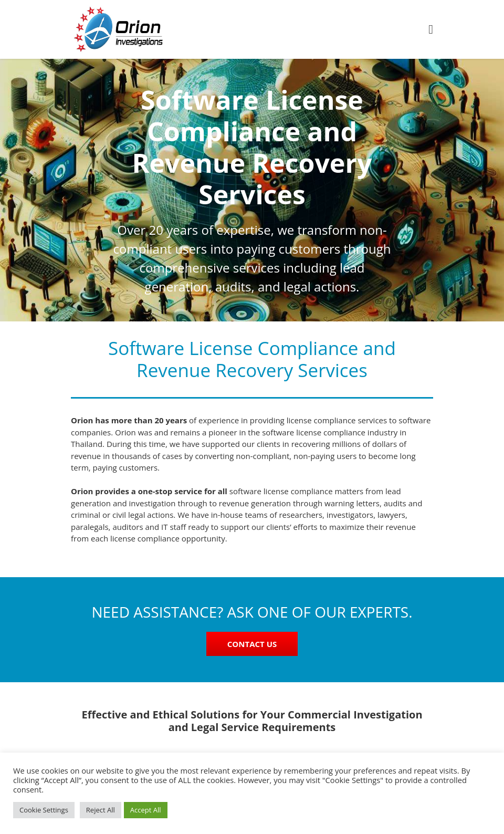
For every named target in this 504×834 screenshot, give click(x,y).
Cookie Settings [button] (44, 810)
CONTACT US (252, 644)
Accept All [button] (146, 810)
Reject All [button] (101, 810)
